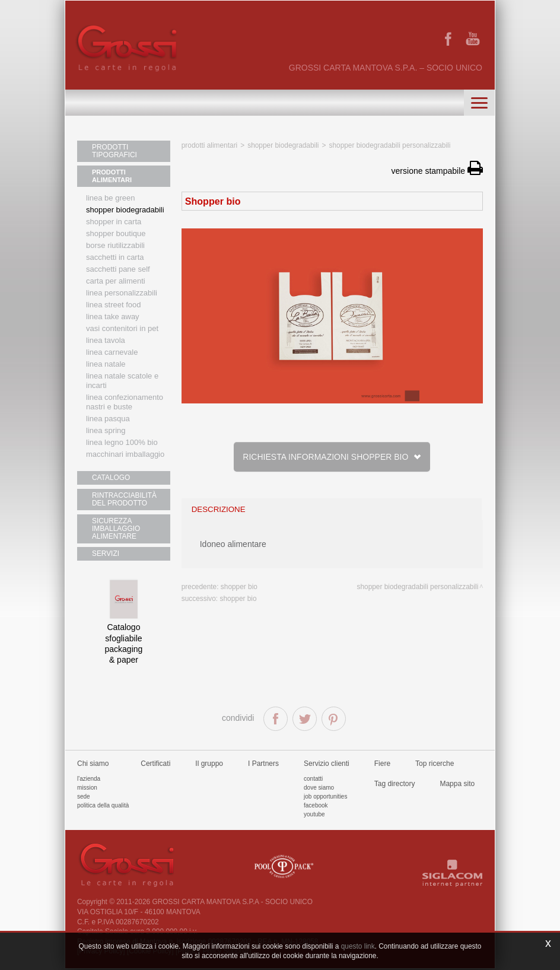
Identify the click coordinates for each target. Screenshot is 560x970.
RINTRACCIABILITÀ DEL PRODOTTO (122, 500)
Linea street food (114, 305)
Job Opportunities (325, 798)
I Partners (263, 765)
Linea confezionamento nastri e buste (125, 403)
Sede (84, 798)
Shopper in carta (114, 222)
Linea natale (106, 365)
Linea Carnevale (112, 353)
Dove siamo (319, 789)
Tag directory (395, 785)
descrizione (219, 509)
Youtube (314, 815)
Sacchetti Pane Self (118, 270)
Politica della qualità (103, 807)
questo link (358, 946)
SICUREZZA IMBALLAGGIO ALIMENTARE (114, 529)
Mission (87, 789)
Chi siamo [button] (93, 765)
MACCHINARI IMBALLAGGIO (125, 455)
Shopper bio (239, 587)
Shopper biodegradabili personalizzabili (389, 145)
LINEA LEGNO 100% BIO (122, 443)
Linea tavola (106, 341)
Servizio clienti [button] (327, 765)
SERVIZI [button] (105, 555)
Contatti (313, 780)
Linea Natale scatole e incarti (122, 381)
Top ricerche (435, 765)
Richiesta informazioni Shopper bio (332, 457)
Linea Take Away (113, 317)
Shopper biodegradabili (125, 210)
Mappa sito (457, 785)
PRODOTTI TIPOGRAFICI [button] (113, 151)
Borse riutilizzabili (115, 246)
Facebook (316, 807)
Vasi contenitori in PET (122, 329)
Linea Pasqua (108, 419)
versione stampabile (437, 171)
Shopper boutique (116, 234)
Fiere (382, 765)
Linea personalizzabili (122, 293)
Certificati (155, 765)
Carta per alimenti (116, 282)
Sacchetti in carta (115, 258)
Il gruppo (209, 765)
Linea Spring (106, 431)
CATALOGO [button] (110, 478)
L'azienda (89, 780)
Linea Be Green (110, 198)
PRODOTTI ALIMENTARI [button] (112, 176)
